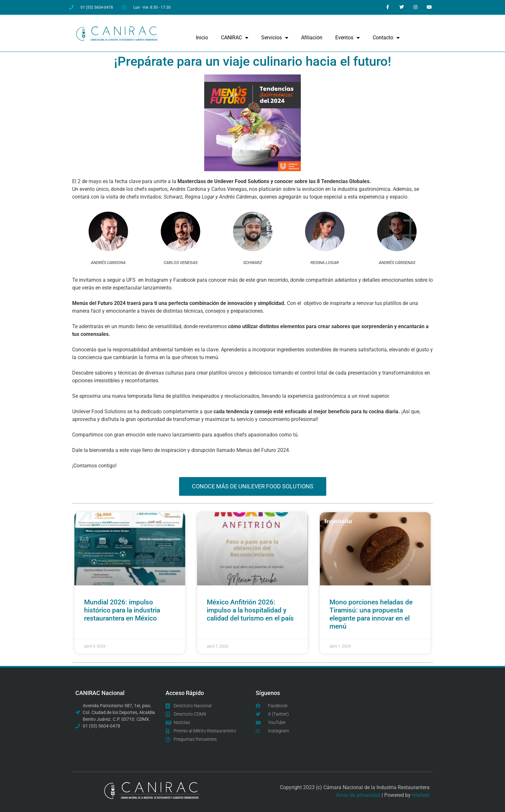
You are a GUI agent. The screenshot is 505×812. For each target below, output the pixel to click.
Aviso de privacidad (358, 795)
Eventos (348, 38)
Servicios (275, 38)
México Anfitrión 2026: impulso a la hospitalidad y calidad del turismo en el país (250, 610)
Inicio (202, 38)
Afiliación (312, 38)
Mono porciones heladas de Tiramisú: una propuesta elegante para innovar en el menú (371, 614)
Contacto (386, 38)
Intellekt (421, 795)
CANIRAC (235, 38)
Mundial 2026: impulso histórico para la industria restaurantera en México (122, 610)
